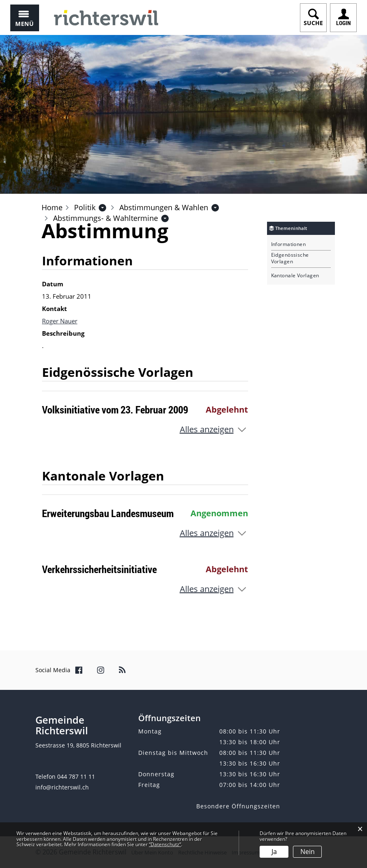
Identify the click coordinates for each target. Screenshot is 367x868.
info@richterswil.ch (62, 787)
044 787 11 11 (76, 776)
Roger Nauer (60, 321)
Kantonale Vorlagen (295, 276)
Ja (274, 852)
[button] (85, 207)
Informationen (289, 244)
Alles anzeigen (207, 429)
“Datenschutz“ (165, 844)
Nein (308, 852)
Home (52, 207)
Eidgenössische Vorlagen (290, 258)
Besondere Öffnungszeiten (238, 806)
